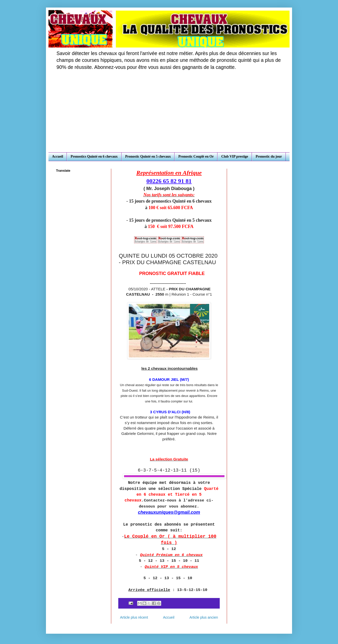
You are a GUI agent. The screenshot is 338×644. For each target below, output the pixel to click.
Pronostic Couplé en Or (196, 156)
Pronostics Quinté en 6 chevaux (94, 156)
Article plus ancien (204, 617)
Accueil (58, 156)
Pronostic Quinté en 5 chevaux (148, 156)
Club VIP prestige (235, 156)
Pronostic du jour (269, 156)
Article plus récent (134, 617)
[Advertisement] (169, 115)
